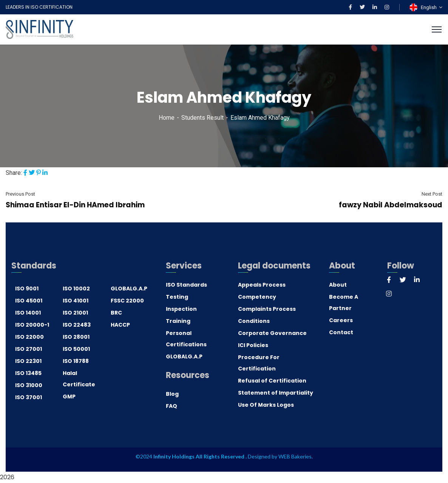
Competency (257, 297)
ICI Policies (253, 345)
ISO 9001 (27, 289)
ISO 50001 (76, 349)
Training (178, 321)
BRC (116, 313)
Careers (341, 320)
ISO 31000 (29, 385)
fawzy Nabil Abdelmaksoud (391, 205)
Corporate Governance (272, 333)
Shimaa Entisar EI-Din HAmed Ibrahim (75, 205)
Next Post (432, 194)
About (338, 285)
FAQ (171, 406)
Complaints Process (267, 309)
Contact (341, 332)
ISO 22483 (77, 325)
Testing (177, 297)
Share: (14, 173)
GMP (69, 397)
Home (167, 118)
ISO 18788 (76, 361)
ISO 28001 (76, 337)
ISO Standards (186, 285)
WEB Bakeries (295, 456)
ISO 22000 (29, 337)
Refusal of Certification (272, 381)
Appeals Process (262, 285)
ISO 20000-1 (32, 325)
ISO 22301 (28, 361)
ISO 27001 (29, 349)
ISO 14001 (28, 313)
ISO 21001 (75, 313)
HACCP (120, 325)
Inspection (181, 309)
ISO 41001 (76, 301)
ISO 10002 (76, 289)
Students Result (202, 118)
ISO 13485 (28, 373)
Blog (172, 394)
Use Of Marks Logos (266, 405)
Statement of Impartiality (276, 393)
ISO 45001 (29, 301)
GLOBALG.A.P (129, 289)
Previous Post (20, 194)
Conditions (254, 321)
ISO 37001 (29, 397)
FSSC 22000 (127, 301)
